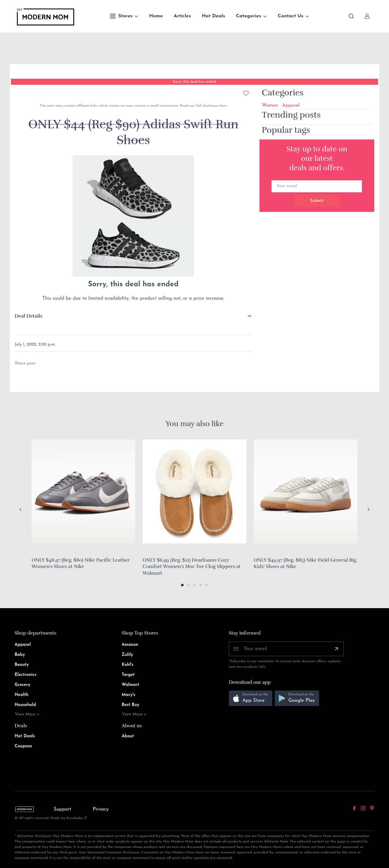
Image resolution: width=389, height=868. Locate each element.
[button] (182, 585)
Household (25, 705)
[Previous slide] (21, 509)
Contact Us (291, 16)
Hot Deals (213, 16)
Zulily (127, 655)
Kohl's (127, 665)
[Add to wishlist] (246, 93)
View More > (27, 714)
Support (63, 809)
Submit (317, 201)
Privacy (101, 809)
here (222, 106)
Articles (182, 16)
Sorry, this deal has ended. (194, 82)
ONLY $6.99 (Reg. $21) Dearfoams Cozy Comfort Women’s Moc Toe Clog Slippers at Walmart (191, 567)
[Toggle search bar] (351, 16)
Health (21, 695)
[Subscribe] (336, 649)
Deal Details (28, 316)
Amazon (130, 645)
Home (156, 16)
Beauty (22, 665)
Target (128, 675)
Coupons (23, 746)
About (128, 736)
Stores (121, 16)
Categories (249, 16)
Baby (20, 655)
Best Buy (130, 705)
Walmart (130, 685)
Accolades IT (77, 818)
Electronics (26, 675)
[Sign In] (367, 16)
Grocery (22, 685)
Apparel (291, 105)
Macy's (128, 695)
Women (270, 105)
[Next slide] (368, 509)
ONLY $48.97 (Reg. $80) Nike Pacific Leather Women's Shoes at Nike (81, 563)
